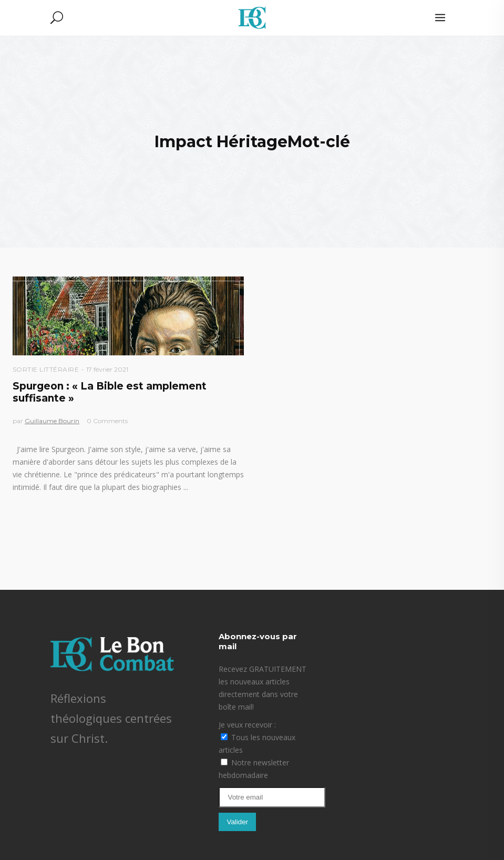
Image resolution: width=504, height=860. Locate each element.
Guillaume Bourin (52, 421)
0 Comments (107, 421)
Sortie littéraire (46, 369)
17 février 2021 (107, 369)
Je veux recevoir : (247, 725)
